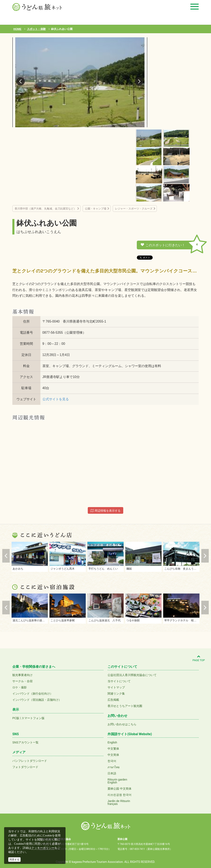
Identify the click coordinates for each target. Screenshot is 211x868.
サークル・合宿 (22, 681)
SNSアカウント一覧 (25, 742)
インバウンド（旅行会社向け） (33, 694)
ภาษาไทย (114, 767)
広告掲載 (113, 700)
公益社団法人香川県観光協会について (132, 675)
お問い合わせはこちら (122, 724)
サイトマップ (116, 687)
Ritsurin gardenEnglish (117, 781)
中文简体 (113, 755)
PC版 (16, 718)
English (112, 742)
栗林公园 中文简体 (120, 789)
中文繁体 (113, 749)
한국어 (112, 761)
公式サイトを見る (56, 399)
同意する (14, 860)
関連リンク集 (116, 694)
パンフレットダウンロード (30, 761)
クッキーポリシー (43, 848)
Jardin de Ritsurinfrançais (119, 802)
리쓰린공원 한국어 (120, 795)
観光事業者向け (22, 675)
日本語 (112, 773)
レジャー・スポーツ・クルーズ (134, 209)
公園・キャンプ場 (96, 209)
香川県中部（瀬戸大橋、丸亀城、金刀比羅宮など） (45, 209)
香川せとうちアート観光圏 (125, 706)
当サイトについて (119, 681)
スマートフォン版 (33, 718)
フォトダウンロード (25, 767)
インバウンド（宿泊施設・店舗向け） (37, 700)
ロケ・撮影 (20, 687)
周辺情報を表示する (105, 511)
